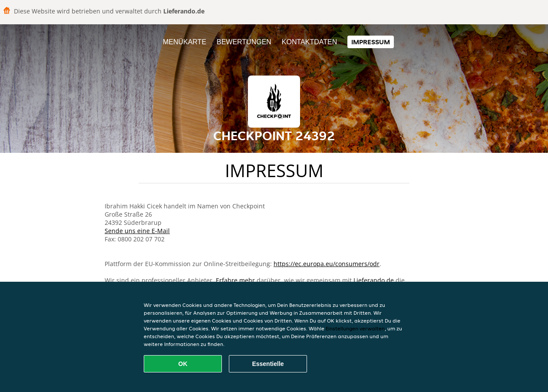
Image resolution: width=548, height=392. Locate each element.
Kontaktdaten (309, 42)
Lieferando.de (374, 280)
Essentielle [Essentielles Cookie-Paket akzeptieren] (268, 364)
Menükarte (185, 42)
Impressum (371, 42)
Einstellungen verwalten (355, 328)
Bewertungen (244, 42)
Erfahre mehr (235, 280)
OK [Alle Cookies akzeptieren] (183, 364)
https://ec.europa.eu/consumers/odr (327, 264)
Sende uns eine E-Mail (137, 231)
